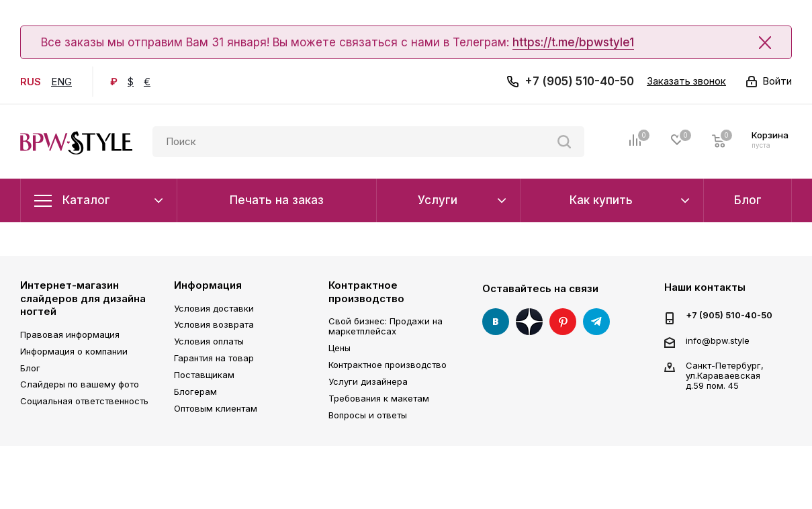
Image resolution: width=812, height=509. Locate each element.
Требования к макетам (379, 398)
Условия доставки (214, 308)
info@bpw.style (718, 340)
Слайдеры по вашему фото (80, 384)
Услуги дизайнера (368, 381)
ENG (61, 82)
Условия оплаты (209, 341)
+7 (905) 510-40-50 (579, 81)
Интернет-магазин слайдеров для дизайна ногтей (83, 298)
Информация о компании (74, 351)
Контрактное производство (366, 292)
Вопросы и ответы (368, 415)
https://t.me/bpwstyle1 (573, 42)
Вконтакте (496, 322)
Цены (340, 348)
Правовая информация (70, 334)
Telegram (596, 322)
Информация (208, 285)
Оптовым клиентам (216, 408)
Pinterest (563, 322)
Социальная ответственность (84, 401)
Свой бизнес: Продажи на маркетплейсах (386, 326)
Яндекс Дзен (529, 322)
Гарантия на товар (214, 358)
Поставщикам (204, 375)
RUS (31, 82)
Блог (30, 368)
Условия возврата (214, 324)
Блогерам (195, 391)
